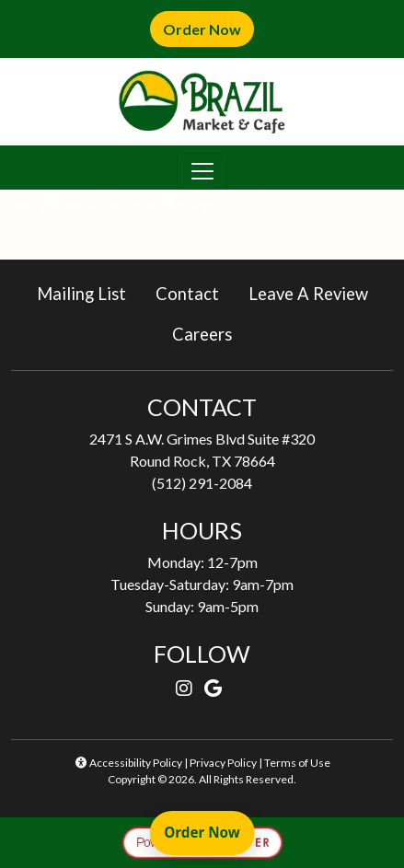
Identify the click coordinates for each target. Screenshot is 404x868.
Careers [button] (209, 333)
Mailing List (81, 294)
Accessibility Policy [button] (128, 763)
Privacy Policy (223, 763)
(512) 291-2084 (202, 483)
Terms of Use (297, 763)
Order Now (208, 28)
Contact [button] (195, 292)
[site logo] (202, 102)
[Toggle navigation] (202, 171)
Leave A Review (316, 292)
